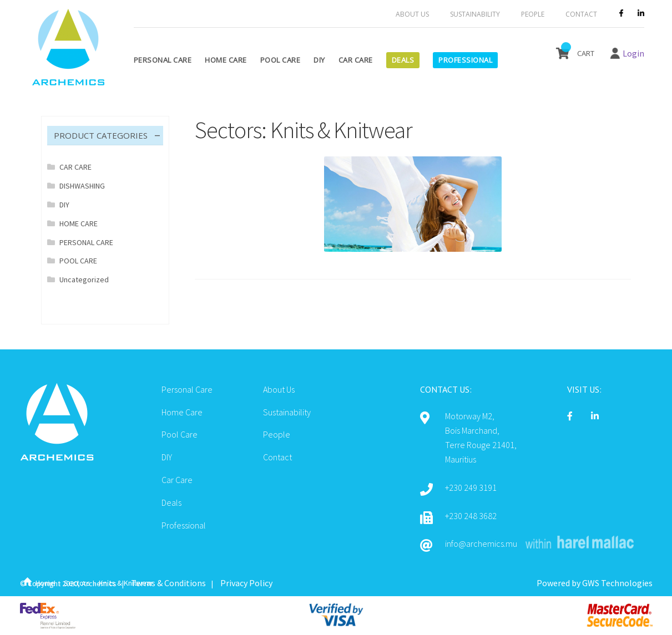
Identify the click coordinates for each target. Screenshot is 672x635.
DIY (319, 60)
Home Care (226, 60)
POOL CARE (78, 261)
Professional (465, 60)
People (533, 14)
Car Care (356, 60)
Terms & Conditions (168, 583)
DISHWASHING (82, 186)
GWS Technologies (617, 583)
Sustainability (475, 14)
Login (633, 53)
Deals (403, 60)
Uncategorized (84, 280)
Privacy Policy (246, 583)
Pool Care (281, 60)
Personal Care (163, 60)
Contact (581, 14)
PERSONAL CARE (86, 242)
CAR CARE (75, 167)
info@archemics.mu (481, 543)
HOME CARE (79, 223)
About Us (412, 14)
